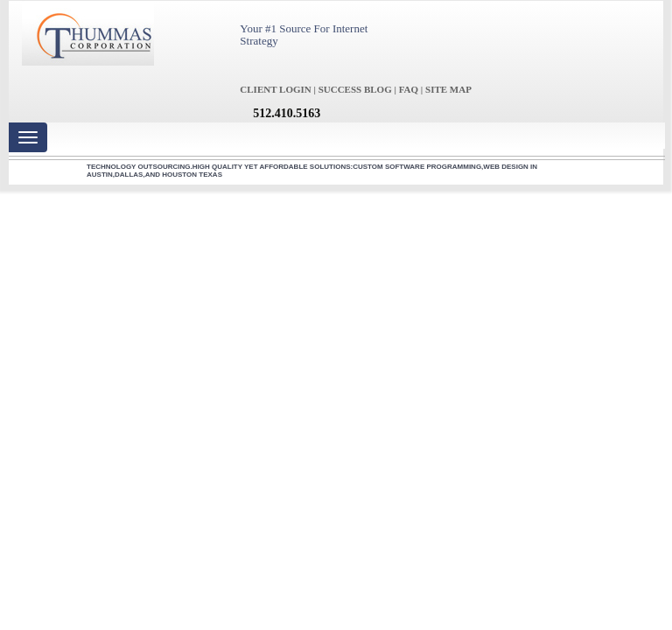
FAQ (410, 89)
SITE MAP (448, 89)
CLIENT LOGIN (275, 89)
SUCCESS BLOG (355, 89)
